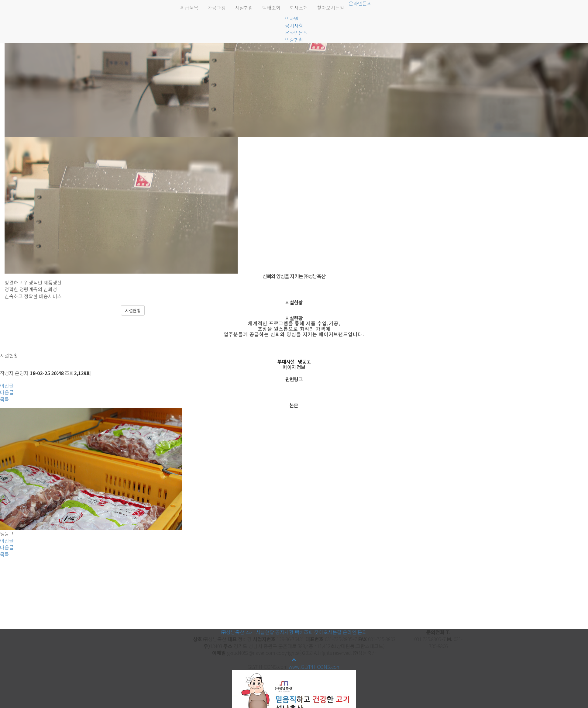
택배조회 (271, 8)
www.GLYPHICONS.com (315, 667)
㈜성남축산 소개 (238, 632)
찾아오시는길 (331, 8)
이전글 (7, 385)
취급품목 (189, 8)
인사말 (292, 19)
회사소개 (299, 8)
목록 (5, 399)
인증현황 (294, 40)
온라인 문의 (355, 632)
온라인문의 (296, 33)
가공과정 (217, 8)
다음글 (7, 392)
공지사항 (294, 26)
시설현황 (244, 8)
